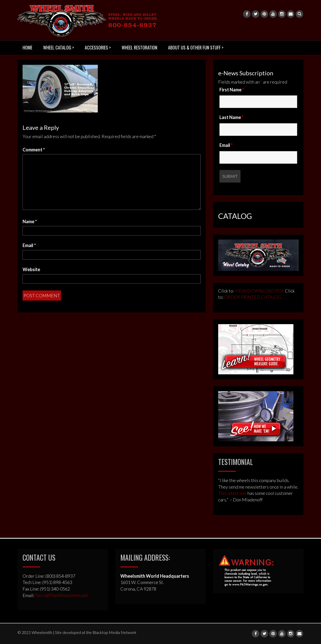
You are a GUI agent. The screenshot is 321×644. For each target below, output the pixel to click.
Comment (34, 150)
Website (31, 269)
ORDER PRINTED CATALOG (252, 297)
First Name (232, 90)
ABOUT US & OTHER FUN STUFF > (196, 47)
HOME (27, 47)
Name (30, 221)
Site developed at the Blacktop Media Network (96, 632)
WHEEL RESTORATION (139, 47)
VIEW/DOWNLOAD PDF (259, 291)
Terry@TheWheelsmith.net (61, 595)
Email (29, 245)
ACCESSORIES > (98, 47)
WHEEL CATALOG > (59, 47)
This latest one (232, 493)
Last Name (231, 117)
